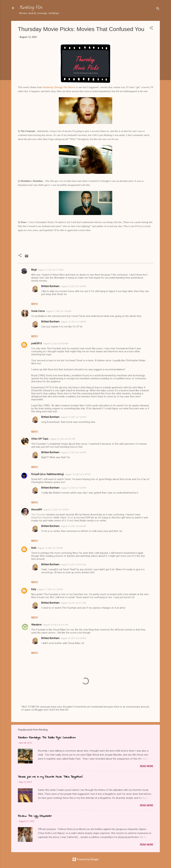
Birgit (34, 270)
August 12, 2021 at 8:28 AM (56, 344)
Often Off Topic (40, 439)
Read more (147, 766)
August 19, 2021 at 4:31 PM (56, 625)
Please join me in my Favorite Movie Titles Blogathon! (50, 777)
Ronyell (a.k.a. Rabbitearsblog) (48, 474)
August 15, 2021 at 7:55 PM (50, 548)
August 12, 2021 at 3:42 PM (78, 474)
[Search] (158, 9)
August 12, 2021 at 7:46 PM (73, 286)
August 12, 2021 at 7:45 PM (73, 322)
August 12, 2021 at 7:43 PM (73, 488)
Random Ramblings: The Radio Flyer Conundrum (47, 738)
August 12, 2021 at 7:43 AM (59, 311)
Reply (35, 304)
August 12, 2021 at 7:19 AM (51, 270)
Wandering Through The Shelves (59, 87)
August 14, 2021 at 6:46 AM (73, 526)
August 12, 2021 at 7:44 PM (73, 417)
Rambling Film (31, 8)
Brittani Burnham (50, 286)
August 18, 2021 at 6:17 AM (73, 603)
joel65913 (36, 343)
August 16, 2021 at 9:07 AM (73, 565)
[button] (151, 28)
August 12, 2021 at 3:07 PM (62, 439)
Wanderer (36, 625)
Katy (34, 589)
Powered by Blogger (86, 859)
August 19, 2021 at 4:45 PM (73, 638)
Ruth (34, 548)
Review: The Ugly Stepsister (35, 816)
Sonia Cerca (38, 311)
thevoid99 (37, 510)
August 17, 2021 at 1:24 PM (50, 589)
